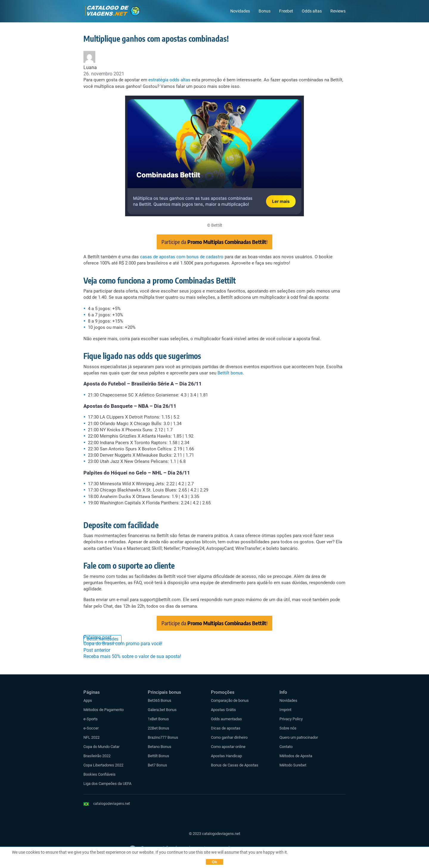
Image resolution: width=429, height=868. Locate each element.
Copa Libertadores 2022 (103, 765)
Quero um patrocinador (299, 737)
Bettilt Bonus (158, 756)
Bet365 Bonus (160, 700)
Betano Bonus (160, 747)
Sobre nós (288, 728)
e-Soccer (91, 728)
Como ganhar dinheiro (229, 737)
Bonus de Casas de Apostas (235, 765)
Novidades (240, 11)
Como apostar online (228, 747)
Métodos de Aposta (296, 756)
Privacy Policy (291, 719)
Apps (88, 700)
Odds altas (312, 11)
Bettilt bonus (230, 373)
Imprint (285, 710)
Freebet (286, 11)
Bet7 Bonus (157, 765)
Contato (286, 747)
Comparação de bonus (230, 700)
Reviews (338, 11)
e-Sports (91, 719)
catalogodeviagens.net (112, 804)
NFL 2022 (91, 737)
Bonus (265, 11)
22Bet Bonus (158, 728)
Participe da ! (214, 242)
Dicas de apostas (226, 728)
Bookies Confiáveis (100, 774)
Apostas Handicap (226, 756)
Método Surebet (293, 765)
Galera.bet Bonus (162, 710)
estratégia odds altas (169, 80)
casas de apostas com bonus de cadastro (182, 257)
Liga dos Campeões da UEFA (107, 784)
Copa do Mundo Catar (101, 747)
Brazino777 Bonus (163, 737)
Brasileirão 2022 (97, 756)
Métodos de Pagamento (104, 710)
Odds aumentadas (226, 719)
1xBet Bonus (158, 719)
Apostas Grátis (223, 710)
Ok (214, 862)
